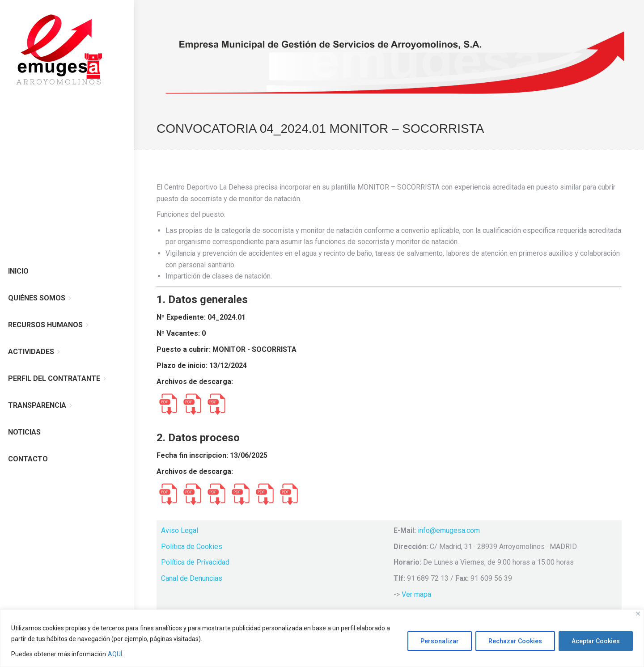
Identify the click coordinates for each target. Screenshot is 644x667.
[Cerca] (638, 614)
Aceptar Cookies (596, 641)
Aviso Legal (180, 530)
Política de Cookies (192, 547)
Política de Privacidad (195, 562)
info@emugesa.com (449, 530)
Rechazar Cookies (515, 641)
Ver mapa (416, 594)
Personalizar (440, 641)
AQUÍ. (116, 654)
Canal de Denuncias (192, 578)
